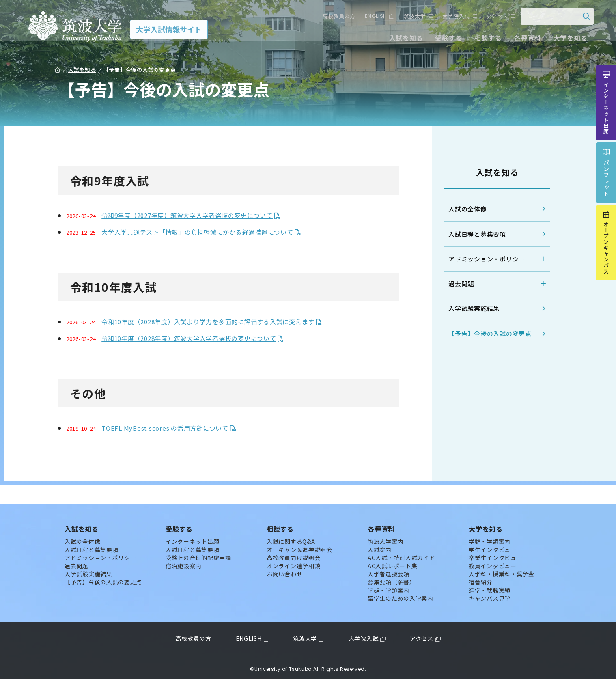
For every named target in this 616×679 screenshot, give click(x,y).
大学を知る (564, 40)
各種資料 (522, 40)
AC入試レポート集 (392, 561)
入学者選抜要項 (389, 569)
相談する (482, 40)
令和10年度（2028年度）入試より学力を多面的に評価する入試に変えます (212, 322)
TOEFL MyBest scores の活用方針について (169, 428)
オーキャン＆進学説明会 (299, 545)
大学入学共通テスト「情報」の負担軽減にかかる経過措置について (202, 232)
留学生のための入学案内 (401, 594)
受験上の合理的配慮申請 (198, 553)
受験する (443, 40)
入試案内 (380, 545)
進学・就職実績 (490, 586)
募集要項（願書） (392, 578)
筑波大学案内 (386, 537)
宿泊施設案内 (183, 561)
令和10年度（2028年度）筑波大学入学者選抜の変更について (193, 338)
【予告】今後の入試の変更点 (486, 334)
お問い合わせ (284, 569)
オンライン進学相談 (293, 561)
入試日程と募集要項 (473, 234)
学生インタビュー (493, 545)
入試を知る (401, 40)
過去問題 (457, 283)
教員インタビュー (493, 561)
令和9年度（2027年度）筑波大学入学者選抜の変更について (192, 215)
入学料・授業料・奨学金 (502, 569)
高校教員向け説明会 (293, 553)
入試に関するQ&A (291, 537)
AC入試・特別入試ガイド (401, 553)
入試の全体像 (463, 209)
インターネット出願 (192, 537)
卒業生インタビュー (495, 553)
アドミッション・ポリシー (482, 259)
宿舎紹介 (481, 578)
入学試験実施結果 (470, 309)
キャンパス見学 (490, 594)
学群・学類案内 (389, 586)
